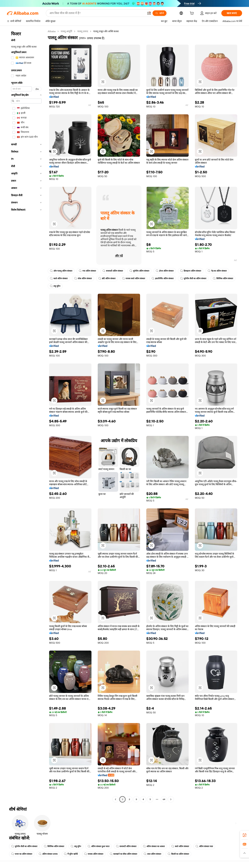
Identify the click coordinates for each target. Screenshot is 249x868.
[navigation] (26, 416)
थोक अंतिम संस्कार (83, 278)
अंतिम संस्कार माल (204, 846)
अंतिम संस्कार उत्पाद (48, 854)
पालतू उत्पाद (83, 31)
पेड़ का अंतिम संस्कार (217, 271)
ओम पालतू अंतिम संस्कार (61, 271)
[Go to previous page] (116, 799)
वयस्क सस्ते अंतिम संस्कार (134, 278)
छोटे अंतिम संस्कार (107, 278)
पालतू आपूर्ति (66, 31)
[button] (149, 13)
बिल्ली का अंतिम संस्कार (178, 854)
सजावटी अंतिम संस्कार (113, 271)
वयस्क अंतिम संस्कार (94, 854)
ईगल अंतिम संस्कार (165, 271)
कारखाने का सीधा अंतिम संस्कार (123, 854)
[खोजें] (160, 13)
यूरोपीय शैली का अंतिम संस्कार (193, 278)
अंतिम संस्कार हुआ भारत (99, 846)
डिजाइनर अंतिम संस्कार (191, 271)
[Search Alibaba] (97, 13)
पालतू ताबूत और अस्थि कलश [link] (106, 31)
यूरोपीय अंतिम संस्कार (139, 271)
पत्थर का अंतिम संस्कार (22, 854)
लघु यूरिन (55, 286)
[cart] (192, 14)
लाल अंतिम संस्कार (152, 854)
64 (164, 799)
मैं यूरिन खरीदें (71, 854)
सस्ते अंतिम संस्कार (180, 846)
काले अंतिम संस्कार (59, 278)
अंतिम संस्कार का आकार (154, 846)
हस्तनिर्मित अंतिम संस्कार (163, 278)
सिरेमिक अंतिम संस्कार (223, 278)
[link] (245, 835)
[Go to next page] (171, 799)
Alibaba (52, 31)
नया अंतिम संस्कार (87, 271)
